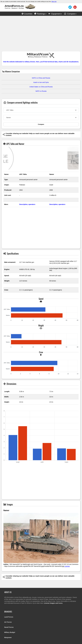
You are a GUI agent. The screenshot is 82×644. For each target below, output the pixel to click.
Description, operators (27, 204)
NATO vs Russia (41, 91)
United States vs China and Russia (41, 87)
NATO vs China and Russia (41, 78)
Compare (41, 124)
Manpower (8, 637)
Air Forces (8, 622)
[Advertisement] (41, 35)
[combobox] (41, 110)
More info (54, 1)
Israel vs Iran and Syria (41, 82)
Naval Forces (9, 627)
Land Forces (9, 617)
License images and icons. (53, 603)
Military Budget (10, 632)
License (67, 566)
